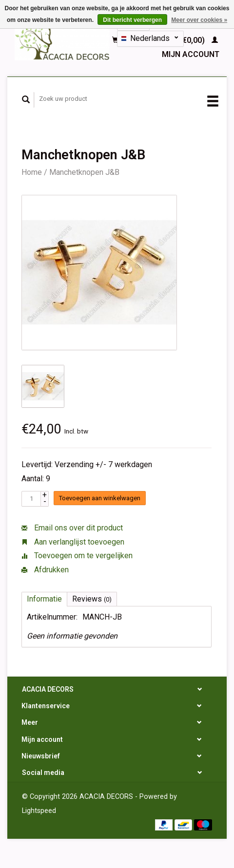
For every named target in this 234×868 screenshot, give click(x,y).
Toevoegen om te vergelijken (77, 556)
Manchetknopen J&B (84, 172)
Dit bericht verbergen (132, 20)
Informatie (44, 599)
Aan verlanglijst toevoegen (73, 542)
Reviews (92, 599)
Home (32, 172)
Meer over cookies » (199, 20)
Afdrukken (45, 570)
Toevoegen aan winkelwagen (100, 498)
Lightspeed (39, 811)
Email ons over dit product (72, 528)
